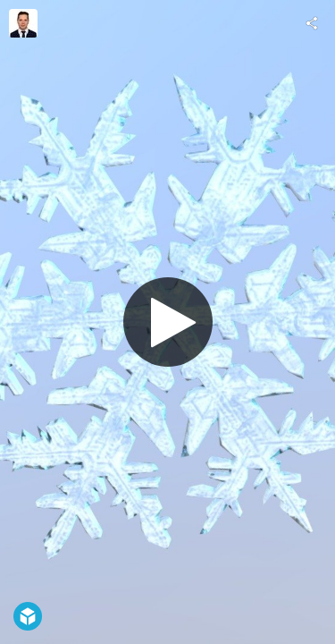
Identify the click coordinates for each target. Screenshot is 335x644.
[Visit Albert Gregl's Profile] (23, 23)
